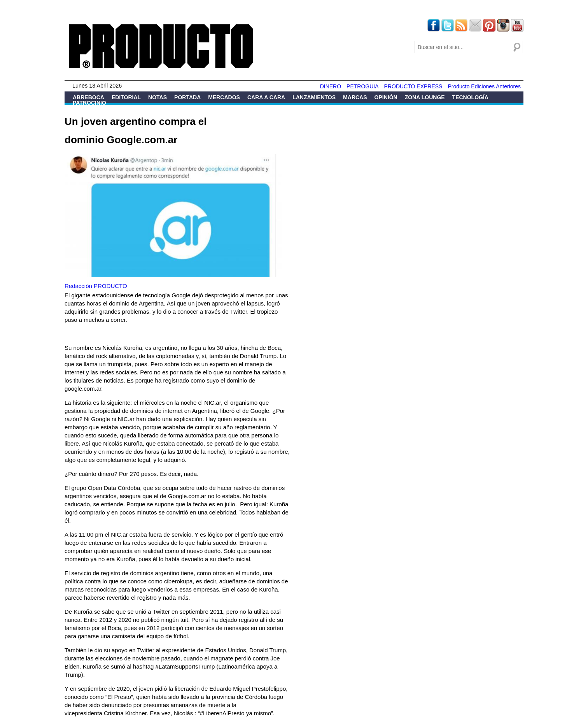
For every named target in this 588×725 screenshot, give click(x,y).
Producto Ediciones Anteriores (484, 86)
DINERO (331, 86)
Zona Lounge (425, 97)
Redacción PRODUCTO (96, 286)
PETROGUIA (362, 86)
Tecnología (470, 97)
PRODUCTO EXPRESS (413, 86)
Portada (187, 97)
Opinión (386, 97)
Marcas (355, 97)
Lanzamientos (314, 97)
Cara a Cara (266, 97)
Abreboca (88, 97)
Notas (157, 97)
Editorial (126, 97)
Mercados (224, 97)
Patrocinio (89, 103)
